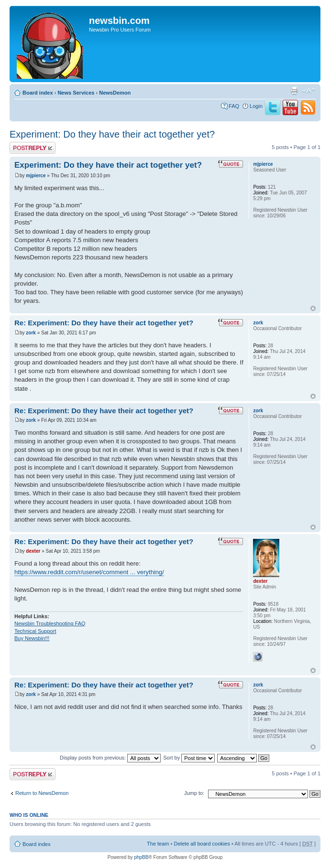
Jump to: (194, 793)
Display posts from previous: (110, 758)
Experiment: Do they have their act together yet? (112, 134)
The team (158, 844)
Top (313, 308)
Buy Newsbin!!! (32, 638)
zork (31, 333)
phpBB (141, 857)
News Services (76, 93)
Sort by (189, 758)
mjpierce (36, 176)
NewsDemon (115, 93)
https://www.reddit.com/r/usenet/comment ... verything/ (89, 572)
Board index (38, 93)
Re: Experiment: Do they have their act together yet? (104, 323)
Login (256, 106)
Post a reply (33, 148)
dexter (33, 551)
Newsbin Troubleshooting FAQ (50, 623)
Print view (294, 91)
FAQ (234, 106)
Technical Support (35, 631)
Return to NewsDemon (42, 793)
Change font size (309, 91)
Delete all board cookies (202, 844)
